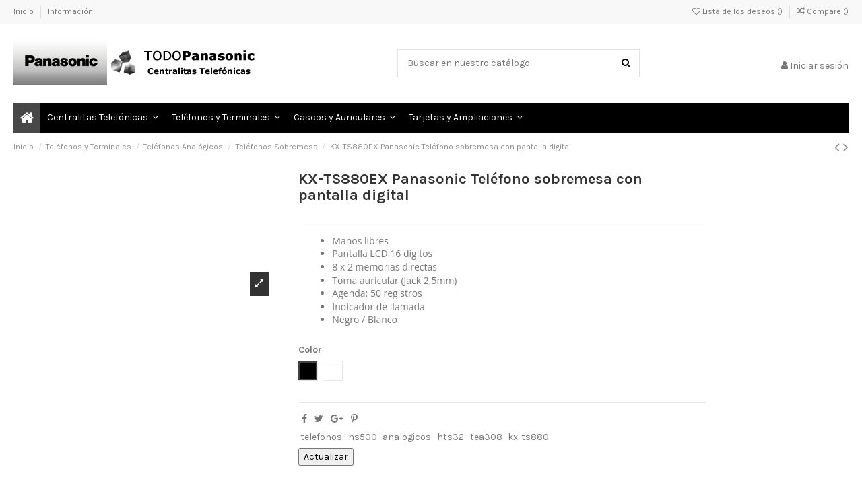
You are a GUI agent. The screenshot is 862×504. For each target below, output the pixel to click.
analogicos (407, 437)
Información (70, 11)
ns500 (363, 437)
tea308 (486, 437)
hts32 (451, 437)
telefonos (321, 437)
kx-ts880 (528, 437)
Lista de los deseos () (738, 11)
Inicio (25, 11)
